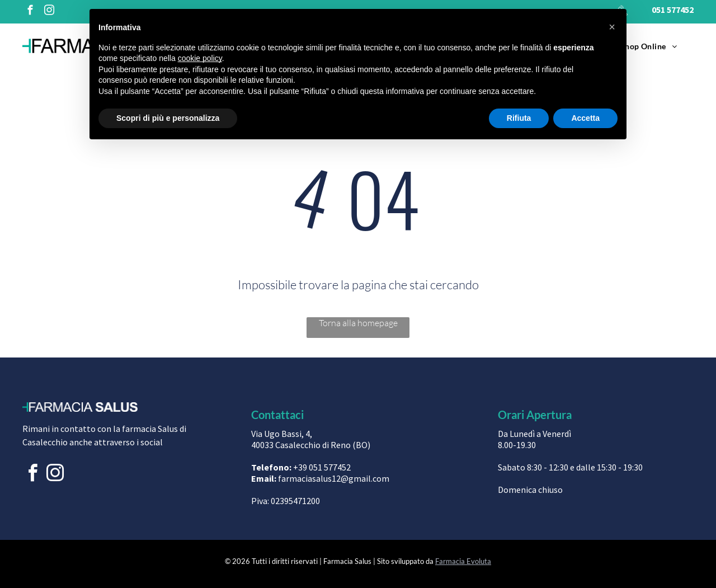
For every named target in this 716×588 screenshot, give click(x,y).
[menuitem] (649, 46)
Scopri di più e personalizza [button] (168, 118)
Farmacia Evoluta (463, 561)
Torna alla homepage (358, 323)
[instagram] (49, 12)
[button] (612, 27)
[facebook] (30, 12)
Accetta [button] (585, 118)
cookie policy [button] (200, 58)
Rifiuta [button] (519, 118)
